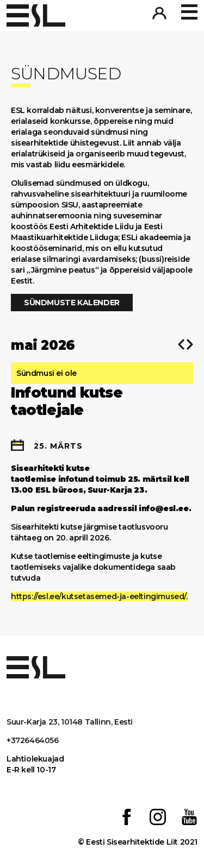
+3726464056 (33, 740)
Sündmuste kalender (72, 303)
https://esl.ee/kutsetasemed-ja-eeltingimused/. (99, 596)
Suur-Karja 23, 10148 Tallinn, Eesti (70, 722)
